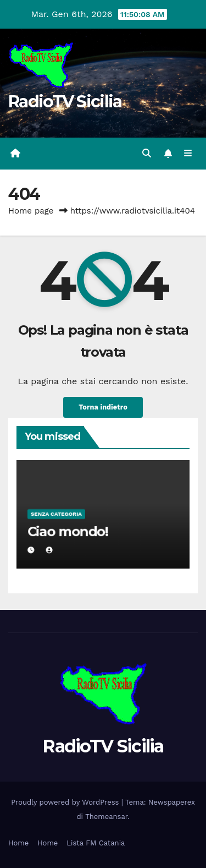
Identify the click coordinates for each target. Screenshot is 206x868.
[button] (147, 153)
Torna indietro (103, 407)
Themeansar (106, 817)
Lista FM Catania (96, 843)
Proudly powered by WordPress (66, 802)
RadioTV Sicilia (65, 102)
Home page (31, 211)
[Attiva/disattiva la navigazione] (188, 154)
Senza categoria (56, 514)
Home (18, 843)
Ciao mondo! (67, 531)
